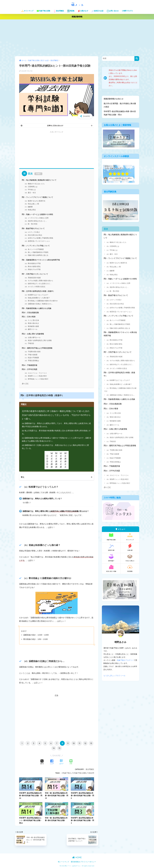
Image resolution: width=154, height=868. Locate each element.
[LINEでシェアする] (71, 762)
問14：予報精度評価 (29, 365)
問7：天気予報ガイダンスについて (35, 274)
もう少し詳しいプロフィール (114, 676)
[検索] (137, 59)
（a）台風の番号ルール (32, 337)
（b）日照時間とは (31, 187)
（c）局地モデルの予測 (32, 269)
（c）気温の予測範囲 (31, 358)
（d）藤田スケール (31, 329)
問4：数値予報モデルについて (33, 228)
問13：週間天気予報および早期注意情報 (37, 348)
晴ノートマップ (64, 862)
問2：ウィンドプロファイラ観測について (37, 197)
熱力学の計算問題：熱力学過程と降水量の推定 (120, 105)
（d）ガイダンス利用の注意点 (35, 287)
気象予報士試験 (43, 11)
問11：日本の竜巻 (29, 317)
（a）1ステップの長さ (32, 232)
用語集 (71, 11)
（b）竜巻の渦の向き (31, 323)
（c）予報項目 (29, 343)
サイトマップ (27, 11)
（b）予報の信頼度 (31, 355)
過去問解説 (59, 11)
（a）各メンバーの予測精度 (34, 249)
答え (23, 477)
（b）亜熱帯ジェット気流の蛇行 (35, 376)
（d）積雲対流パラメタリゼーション (37, 241)
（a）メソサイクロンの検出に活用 (36, 218)
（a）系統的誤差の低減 (32, 278)
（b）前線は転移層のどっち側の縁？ (37, 298)
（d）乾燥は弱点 (30, 210)
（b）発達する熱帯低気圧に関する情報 (38, 340)
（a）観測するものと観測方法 (35, 201)
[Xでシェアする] (42, 762)
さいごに (25, 384)
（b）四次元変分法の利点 (33, 235)
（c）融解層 (28, 207)
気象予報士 (67, 773)
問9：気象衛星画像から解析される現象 (37, 308)
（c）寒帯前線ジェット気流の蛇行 (36, 379)
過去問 (91, 773)
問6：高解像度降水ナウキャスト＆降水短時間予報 (41, 260)
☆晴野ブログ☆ (127, 11)
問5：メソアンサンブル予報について (36, 246)
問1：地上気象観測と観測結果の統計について (39, 180)
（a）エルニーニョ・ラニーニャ (35, 373)
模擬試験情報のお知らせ (114, 99)
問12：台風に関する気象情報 (33, 334)
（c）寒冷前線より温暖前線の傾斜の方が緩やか (41, 301)
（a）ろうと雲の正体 (31, 320)
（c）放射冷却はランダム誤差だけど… (38, 284)
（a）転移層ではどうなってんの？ (36, 295)
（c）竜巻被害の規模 (31, 326)
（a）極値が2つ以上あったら (34, 184)
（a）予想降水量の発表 (32, 352)
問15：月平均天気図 (29, 369)
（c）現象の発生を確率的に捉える (36, 255)
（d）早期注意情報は (31, 361)
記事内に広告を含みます (55, 126)
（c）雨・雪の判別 (31, 224)
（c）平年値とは (30, 190)
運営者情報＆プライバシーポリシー (83, 862)
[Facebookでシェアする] (52, 762)
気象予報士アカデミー (125, 660)
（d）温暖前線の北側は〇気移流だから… (39, 304)
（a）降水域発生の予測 (32, 263)
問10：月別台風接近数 (30, 313)
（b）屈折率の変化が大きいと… (35, 221)
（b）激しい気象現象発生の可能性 (36, 252)
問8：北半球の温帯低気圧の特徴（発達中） (38, 291)
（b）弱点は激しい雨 (31, 204)
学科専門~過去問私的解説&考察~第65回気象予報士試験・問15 (120, 113)
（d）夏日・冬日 (30, 193)
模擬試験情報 (77, 17)
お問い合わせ (113, 11)
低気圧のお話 (97, 11)
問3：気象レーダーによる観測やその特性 (37, 214)
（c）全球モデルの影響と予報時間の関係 (39, 238)
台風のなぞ (83, 11)
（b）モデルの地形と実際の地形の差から (39, 281)
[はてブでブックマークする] (61, 762)
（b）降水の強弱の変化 (32, 266)
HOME (77, 857)
